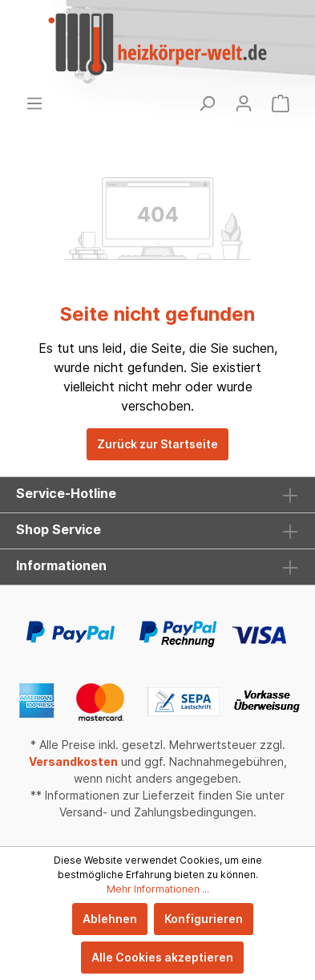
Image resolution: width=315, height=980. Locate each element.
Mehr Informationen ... (158, 889)
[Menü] (34, 103)
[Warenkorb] (281, 103)
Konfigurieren (204, 919)
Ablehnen (110, 919)
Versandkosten (73, 761)
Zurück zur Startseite (157, 444)
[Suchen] (207, 103)
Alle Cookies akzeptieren (162, 957)
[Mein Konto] (244, 103)
